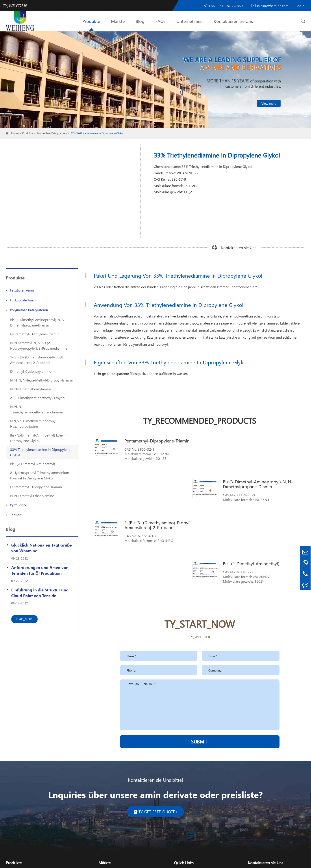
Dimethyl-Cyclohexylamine (31, 371)
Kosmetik (106, 798)
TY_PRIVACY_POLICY (159, 861)
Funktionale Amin (23, 300)
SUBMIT (200, 660)
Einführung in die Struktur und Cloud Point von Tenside (40, 593)
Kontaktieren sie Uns (233, 21)
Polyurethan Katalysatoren (52, 133)
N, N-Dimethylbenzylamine (31, 389)
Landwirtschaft (110, 805)
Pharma (104, 812)
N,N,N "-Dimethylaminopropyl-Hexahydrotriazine (34, 424)
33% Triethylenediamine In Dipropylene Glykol (97, 133)
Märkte (118, 21)
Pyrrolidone (19, 505)
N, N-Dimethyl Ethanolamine (32, 496)
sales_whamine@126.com (274, 801)
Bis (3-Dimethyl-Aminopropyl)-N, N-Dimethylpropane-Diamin (38, 322)
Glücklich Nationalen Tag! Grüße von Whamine (42, 548)
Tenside (16, 515)
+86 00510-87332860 (223, 6)
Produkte (91, 21)
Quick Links (184, 781)
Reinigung (106, 791)
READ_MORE (25, 619)
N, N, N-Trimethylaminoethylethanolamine (36, 409)
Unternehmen (190, 21)
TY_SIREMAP (131, 861)
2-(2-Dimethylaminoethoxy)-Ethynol (38, 398)
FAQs (160, 21)
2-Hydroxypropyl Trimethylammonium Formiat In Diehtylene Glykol (40, 475)
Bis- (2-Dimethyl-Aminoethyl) (33, 464)
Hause (15, 133)
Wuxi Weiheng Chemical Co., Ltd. (50, 861)
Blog (140, 21)
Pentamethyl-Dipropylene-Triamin (36, 487)
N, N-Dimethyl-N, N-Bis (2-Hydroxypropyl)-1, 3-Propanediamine (39, 345)
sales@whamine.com (270, 6)
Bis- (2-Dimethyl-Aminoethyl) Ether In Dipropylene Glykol (39, 438)
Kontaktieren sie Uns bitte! (155, 698)
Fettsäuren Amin (22, 290)
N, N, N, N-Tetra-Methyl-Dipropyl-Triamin (42, 380)
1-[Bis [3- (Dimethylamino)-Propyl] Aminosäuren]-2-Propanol (37, 360)
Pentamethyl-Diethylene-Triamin (35, 334)
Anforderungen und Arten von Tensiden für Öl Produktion (40, 570)
